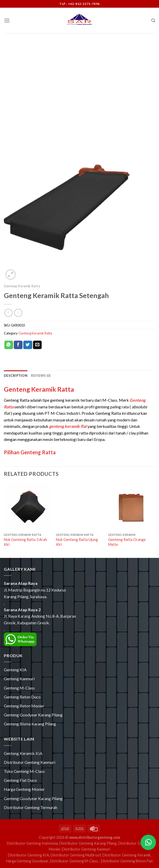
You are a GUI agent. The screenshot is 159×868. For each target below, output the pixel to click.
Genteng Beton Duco (22, 697)
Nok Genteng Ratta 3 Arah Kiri (25, 542)
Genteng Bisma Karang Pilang (30, 724)
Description (16, 376)
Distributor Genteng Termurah (31, 807)
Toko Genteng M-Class (24, 771)
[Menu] (7, 20)
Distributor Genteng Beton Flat (127, 861)
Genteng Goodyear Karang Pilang (33, 715)
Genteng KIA (15, 670)
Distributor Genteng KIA (29, 855)
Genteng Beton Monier (24, 706)
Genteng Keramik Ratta (22, 286)
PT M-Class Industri (62, 413)
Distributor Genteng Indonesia (32, 843)
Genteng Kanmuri (19, 679)
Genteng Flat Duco (20, 780)
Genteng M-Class (19, 688)
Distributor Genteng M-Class (74, 861)
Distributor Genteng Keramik (127, 855)
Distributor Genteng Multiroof (76, 855)
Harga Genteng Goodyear (27, 861)
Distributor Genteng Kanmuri (30, 762)
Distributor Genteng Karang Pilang (88, 843)
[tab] (16, 376)
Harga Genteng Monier (24, 789)
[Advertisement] (79, 72)
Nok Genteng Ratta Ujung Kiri (77, 542)
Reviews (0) (41, 376)
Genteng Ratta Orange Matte (127, 542)
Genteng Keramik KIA (23, 753)
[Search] (153, 21)
